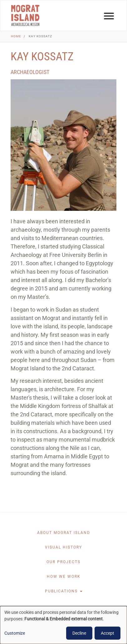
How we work (64, 577)
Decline (79, 633)
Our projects (64, 562)
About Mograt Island (64, 533)
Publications (64, 591)
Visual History (64, 547)
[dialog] (64, 625)
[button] (64, 145)
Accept (107, 633)
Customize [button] (15, 633)
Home (16, 36)
